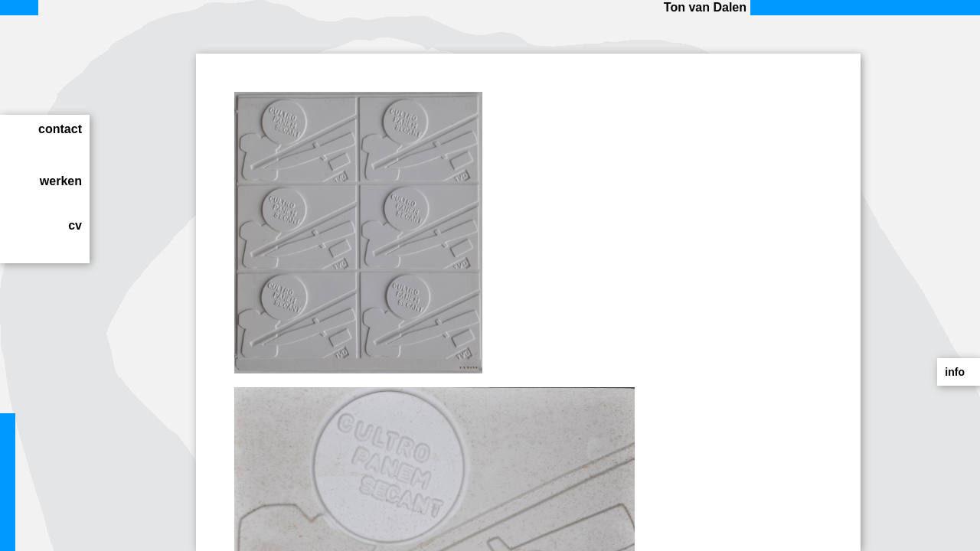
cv (75, 225)
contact (60, 129)
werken (61, 181)
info (955, 372)
